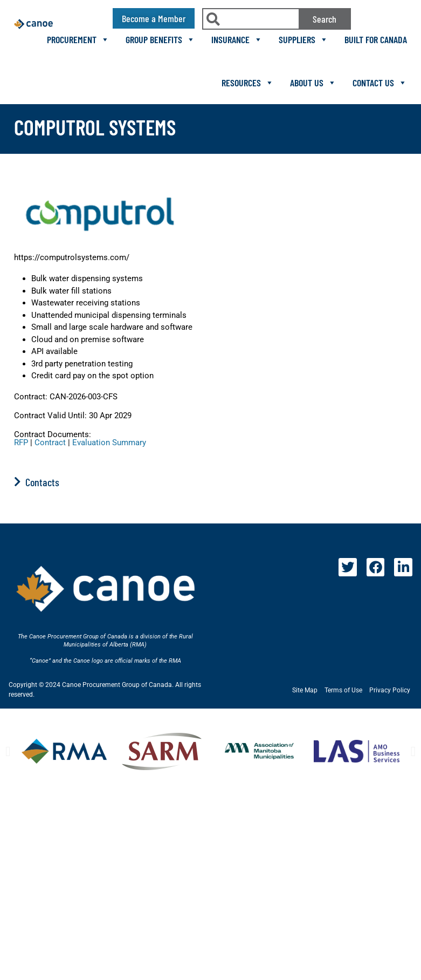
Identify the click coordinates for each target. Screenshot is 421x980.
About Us (313, 83)
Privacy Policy (390, 690)
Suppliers (303, 39)
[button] (8, 751)
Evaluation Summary (109, 443)
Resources (248, 83)
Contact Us (380, 83)
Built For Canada (376, 39)
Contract (50, 443)
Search (325, 19)
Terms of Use (343, 690)
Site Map (305, 690)
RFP (21, 443)
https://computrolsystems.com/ (72, 257)
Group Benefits (160, 39)
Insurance (237, 39)
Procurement (78, 39)
